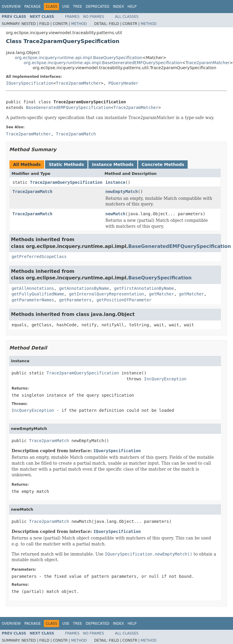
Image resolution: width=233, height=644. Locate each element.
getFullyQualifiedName (38, 294)
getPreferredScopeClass (39, 257)
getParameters (75, 300)
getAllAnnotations (33, 288)
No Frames (94, 17)
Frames (72, 17)
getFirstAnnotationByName (144, 288)
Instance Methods (113, 164)
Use (66, 7)
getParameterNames (33, 300)
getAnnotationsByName (84, 288)
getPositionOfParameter (124, 300)
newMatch (115, 214)
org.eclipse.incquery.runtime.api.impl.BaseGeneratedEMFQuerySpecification (103, 63)
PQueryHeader (123, 83)
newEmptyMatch (122, 192)
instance (115, 182)
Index (119, 7)
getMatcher (162, 294)
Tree (78, 7)
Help (132, 7)
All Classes (127, 17)
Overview (11, 7)
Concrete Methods (163, 164)
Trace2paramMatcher (208, 63)
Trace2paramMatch (32, 192)
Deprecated (98, 7)
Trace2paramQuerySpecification (66, 182)
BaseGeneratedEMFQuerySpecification (68, 107)
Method (79, 24)
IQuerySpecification (30, 83)
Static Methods (66, 164)
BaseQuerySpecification (160, 278)
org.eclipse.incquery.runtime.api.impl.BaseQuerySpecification (79, 58)
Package (32, 7)
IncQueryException (165, 379)
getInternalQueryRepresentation (107, 294)
